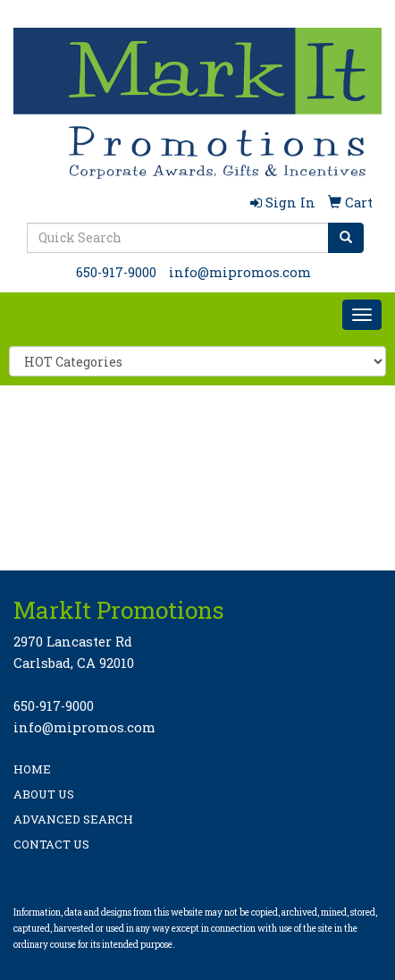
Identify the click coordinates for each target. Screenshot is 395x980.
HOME (32, 769)
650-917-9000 (116, 272)
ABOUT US (44, 794)
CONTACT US (51, 844)
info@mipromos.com (240, 272)
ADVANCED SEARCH (73, 819)
